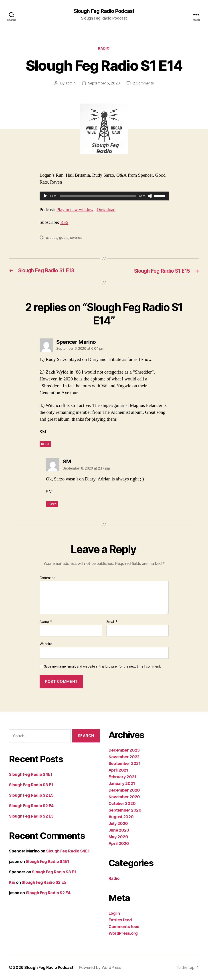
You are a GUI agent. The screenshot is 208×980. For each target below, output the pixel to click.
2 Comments (143, 84)
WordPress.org (123, 933)
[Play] (45, 196)
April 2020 (119, 843)
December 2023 (124, 750)
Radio (104, 49)
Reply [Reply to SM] (52, 504)
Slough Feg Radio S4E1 (31, 774)
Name (46, 622)
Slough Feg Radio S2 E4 (31, 806)
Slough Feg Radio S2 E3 (31, 816)
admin (70, 84)
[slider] (98, 196)
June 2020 (119, 830)
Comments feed (124, 927)
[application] (104, 196)
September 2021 (125, 763)
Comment (47, 578)
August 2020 (121, 817)
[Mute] (150, 196)
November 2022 (124, 757)
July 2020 (118, 823)
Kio (12, 882)
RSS (64, 223)
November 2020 (124, 797)
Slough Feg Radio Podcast (104, 11)
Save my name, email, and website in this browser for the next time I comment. (103, 666)
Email (112, 622)
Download (107, 210)
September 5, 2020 (104, 84)
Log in (114, 913)
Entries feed (120, 920)
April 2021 (118, 770)
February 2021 (122, 777)
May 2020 (118, 837)
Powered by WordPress (101, 967)
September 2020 (125, 810)
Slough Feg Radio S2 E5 (31, 795)
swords (76, 238)
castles (52, 238)
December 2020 (124, 790)
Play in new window (76, 210)
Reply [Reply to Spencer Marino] (45, 444)
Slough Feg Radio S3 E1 (31, 785)
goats (64, 238)
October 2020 (122, 803)
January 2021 (122, 783)
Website (46, 644)
